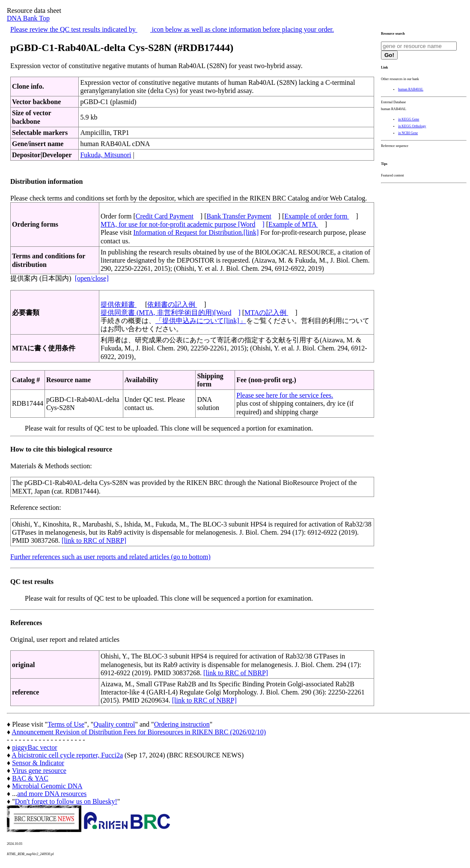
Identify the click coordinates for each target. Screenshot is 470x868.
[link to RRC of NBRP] (94, 540)
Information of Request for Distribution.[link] (196, 232)
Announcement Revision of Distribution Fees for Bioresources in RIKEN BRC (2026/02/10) (139, 732)
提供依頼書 (119, 304)
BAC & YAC (30, 778)
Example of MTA (293, 224)
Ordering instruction (182, 724)
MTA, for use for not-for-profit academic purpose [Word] (183, 224)
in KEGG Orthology (412, 126)
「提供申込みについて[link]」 (201, 321)
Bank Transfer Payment (239, 216)
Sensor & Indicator (38, 763)
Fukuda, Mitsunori (106, 155)
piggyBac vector (34, 747)
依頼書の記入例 (172, 304)
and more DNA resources (52, 794)
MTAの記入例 (266, 313)
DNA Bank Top (28, 18)
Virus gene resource (39, 771)
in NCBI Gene (408, 133)
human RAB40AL (411, 89)
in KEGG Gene (409, 119)
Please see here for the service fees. (285, 395)
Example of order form (317, 216)
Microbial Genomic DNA (47, 786)
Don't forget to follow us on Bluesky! (66, 801)
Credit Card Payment (165, 216)
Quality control (114, 724)
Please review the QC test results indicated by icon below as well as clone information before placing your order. (172, 29)
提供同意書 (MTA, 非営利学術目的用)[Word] (171, 313)
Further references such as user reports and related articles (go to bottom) (110, 557)
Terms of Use (66, 724)
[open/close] (92, 278)
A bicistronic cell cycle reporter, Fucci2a (67, 755)
